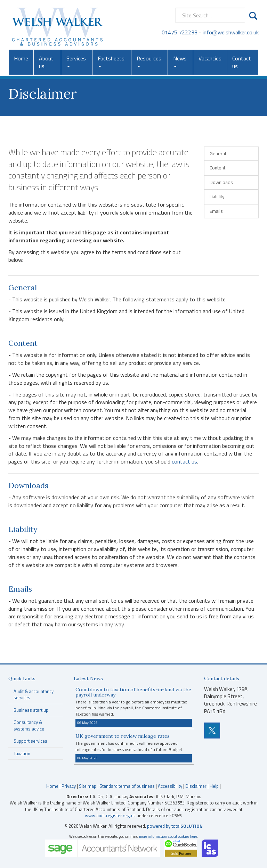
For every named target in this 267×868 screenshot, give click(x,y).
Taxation (22, 753)
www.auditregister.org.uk (110, 816)
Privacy (69, 786)
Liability (217, 197)
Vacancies (210, 58)
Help (214, 786)
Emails (216, 211)
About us (46, 62)
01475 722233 (180, 32)
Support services (30, 741)
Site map (88, 786)
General (218, 153)
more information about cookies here (168, 836)
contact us (184, 461)
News (180, 61)
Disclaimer (196, 786)
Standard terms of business (127, 786)
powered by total (175, 826)
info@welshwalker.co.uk (231, 32)
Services (76, 61)
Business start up (31, 710)
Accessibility (170, 786)
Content (217, 168)
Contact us (242, 62)
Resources (149, 61)
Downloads (221, 182)
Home (21, 58)
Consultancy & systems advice (29, 725)
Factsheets (111, 61)
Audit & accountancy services (34, 695)
